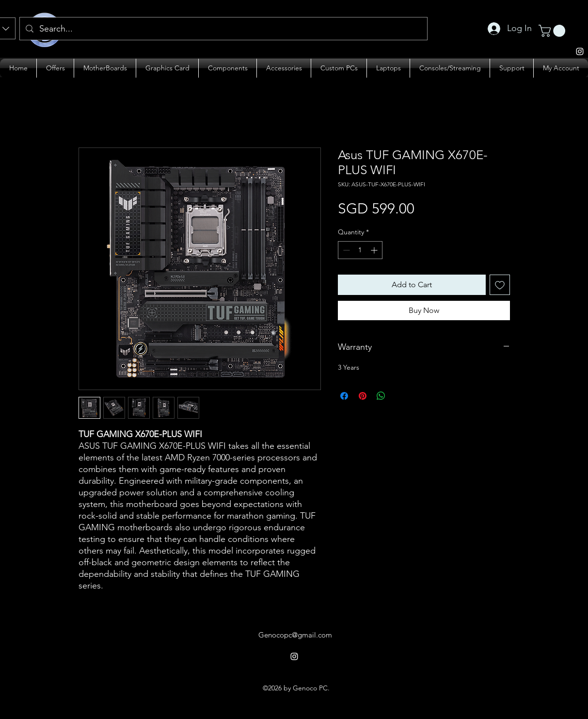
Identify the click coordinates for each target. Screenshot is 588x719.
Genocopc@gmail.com (295, 635)
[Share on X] (399, 396)
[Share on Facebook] (344, 396)
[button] (553, 31)
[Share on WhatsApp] (381, 396)
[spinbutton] (360, 250)
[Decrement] (345, 250)
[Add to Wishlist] (500, 285)
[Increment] (375, 250)
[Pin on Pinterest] (363, 396)
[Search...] (223, 29)
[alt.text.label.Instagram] (294, 656)
